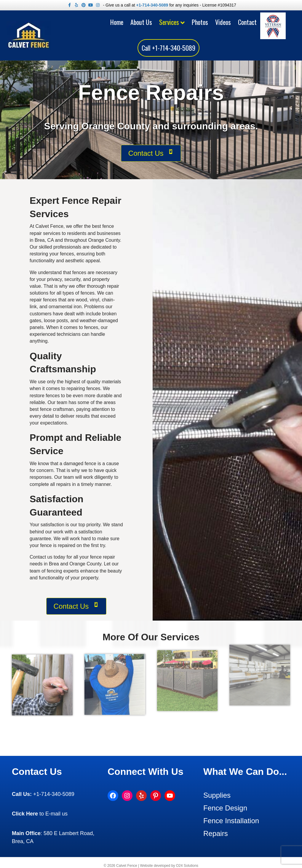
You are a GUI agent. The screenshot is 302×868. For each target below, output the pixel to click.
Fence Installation (231, 821)
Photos (200, 22)
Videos (223, 22)
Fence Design (225, 808)
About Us (141, 22)
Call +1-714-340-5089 (168, 48)
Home (117, 22)
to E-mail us (40, 814)
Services (169, 22)
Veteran (274, 20)
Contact (247, 22)
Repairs (216, 833)
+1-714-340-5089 (152, 5)
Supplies (217, 795)
